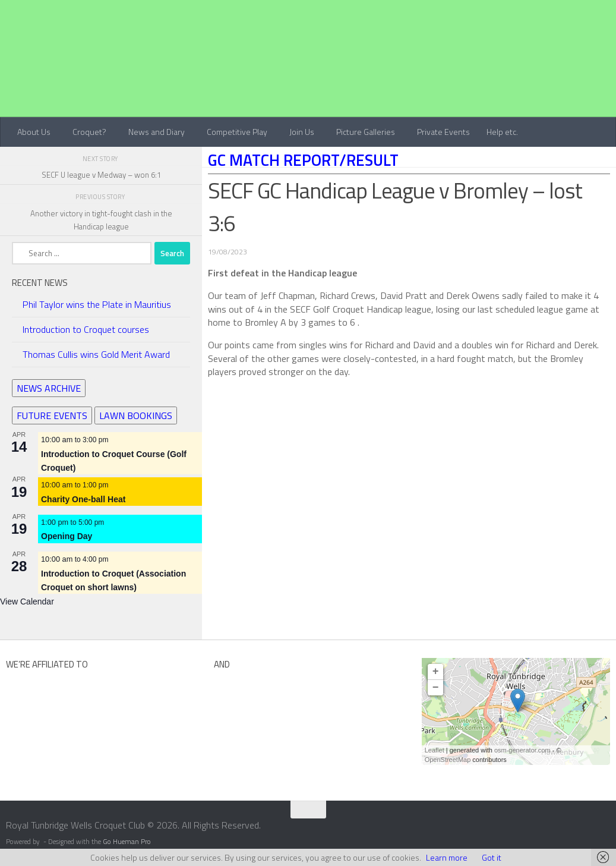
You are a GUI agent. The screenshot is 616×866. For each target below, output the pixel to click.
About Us (34, 132)
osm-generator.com (522, 750)
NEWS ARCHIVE (49, 388)
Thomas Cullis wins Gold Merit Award (96, 354)
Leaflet (435, 750)
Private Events (443, 132)
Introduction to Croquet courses (86, 329)
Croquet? (89, 132)
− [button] (436, 688)
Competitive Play (237, 132)
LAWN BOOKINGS (136, 415)
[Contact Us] (608, 829)
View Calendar (27, 602)
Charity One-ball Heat (83, 499)
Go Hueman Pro (127, 842)
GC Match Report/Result (303, 160)
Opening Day (67, 536)
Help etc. (502, 132)
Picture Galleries (366, 132)
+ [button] (436, 672)
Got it (492, 857)
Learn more (447, 857)
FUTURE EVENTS (52, 415)
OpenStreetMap (448, 760)
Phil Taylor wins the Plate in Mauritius (97, 304)
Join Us (302, 132)
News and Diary (157, 132)
